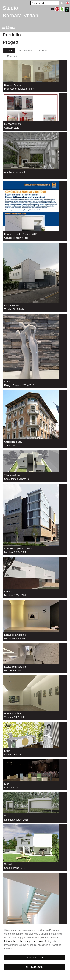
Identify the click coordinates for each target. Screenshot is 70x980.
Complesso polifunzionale (18, 548)
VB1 (7, 816)
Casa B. (9, 592)
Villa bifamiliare (12, 475)
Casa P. (8, 382)
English (68, 3)
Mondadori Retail (13, 124)
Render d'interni (13, 85)
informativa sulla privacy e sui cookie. (24, 941)
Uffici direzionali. (13, 442)
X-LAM (8, 864)
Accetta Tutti (35, 958)
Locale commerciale (15, 635)
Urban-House (11, 305)
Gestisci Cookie (35, 967)
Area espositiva (13, 713)
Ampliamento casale (15, 172)
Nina (7, 784)
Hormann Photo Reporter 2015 (21, 234)
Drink (7, 751)
